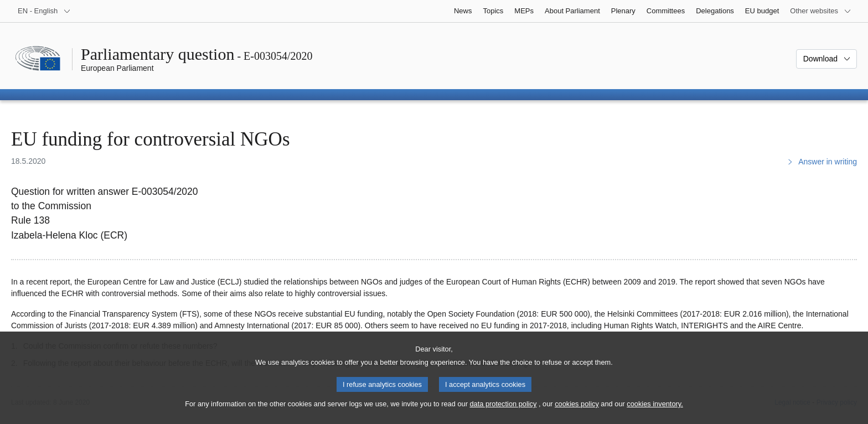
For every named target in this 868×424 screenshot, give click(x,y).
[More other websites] (821, 11)
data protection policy (503, 413)
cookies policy (577, 413)
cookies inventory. (655, 413)
